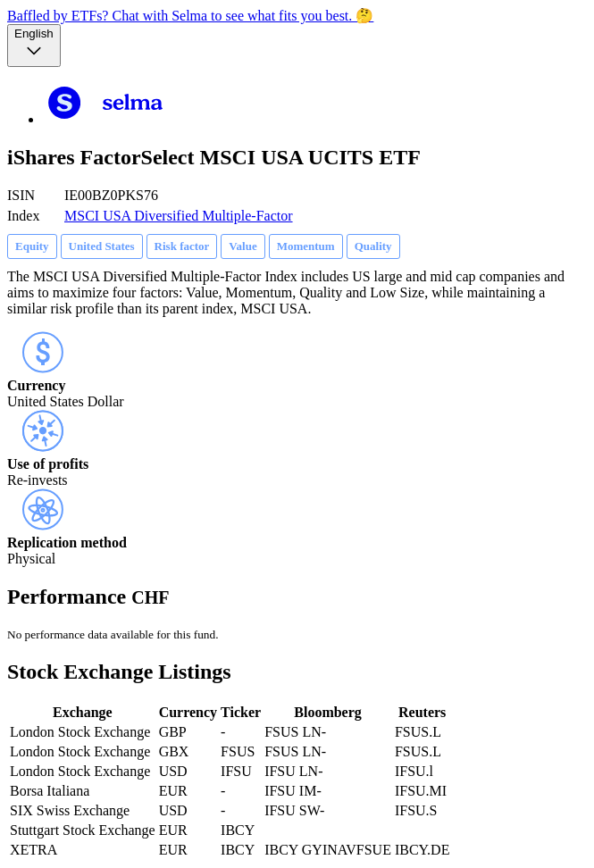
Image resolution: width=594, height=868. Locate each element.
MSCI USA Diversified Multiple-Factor (179, 216)
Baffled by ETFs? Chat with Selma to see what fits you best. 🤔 (190, 16)
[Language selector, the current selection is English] (34, 46)
